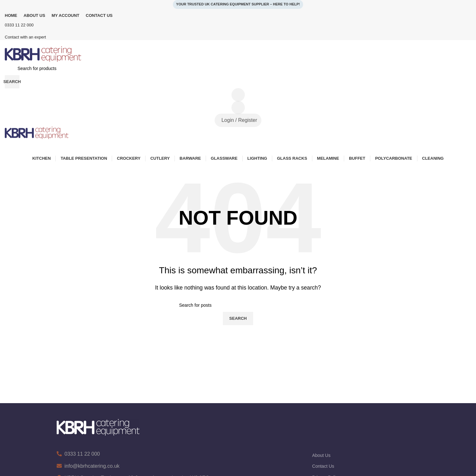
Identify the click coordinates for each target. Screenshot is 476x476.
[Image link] (98, 427)
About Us (321, 455)
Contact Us (323, 466)
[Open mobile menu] (238, 145)
